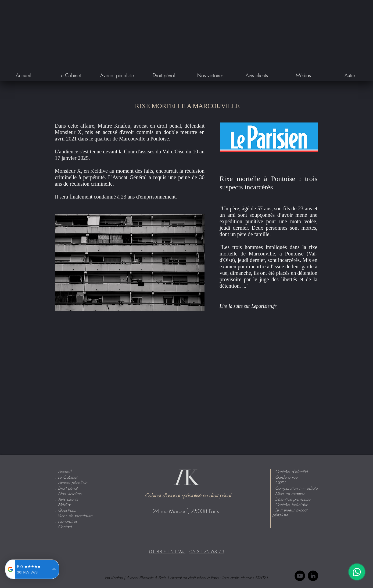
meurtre (189, 132)
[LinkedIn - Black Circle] (313, 576)
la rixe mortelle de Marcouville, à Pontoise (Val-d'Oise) (268, 254)
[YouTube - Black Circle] (300, 576)
